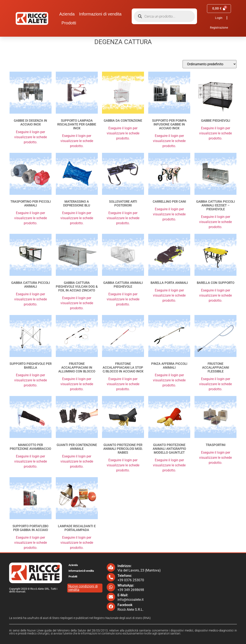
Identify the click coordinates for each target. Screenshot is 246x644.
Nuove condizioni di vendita (83, 588)
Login (219, 18)
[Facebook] (111, 607)
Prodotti (69, 23)
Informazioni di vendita (100, 14)
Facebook (125, 605)
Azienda (67, 14)
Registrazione (219, 28)
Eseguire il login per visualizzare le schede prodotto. (31, 137)
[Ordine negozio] (210, 64)
